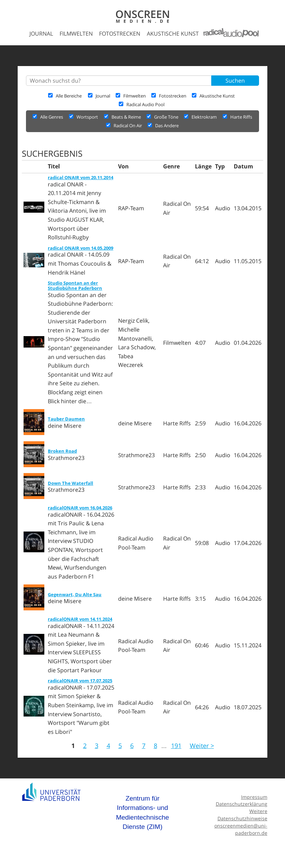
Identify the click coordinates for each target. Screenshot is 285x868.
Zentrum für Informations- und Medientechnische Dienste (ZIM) (142, 813)
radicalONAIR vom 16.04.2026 (80, 508)
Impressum (254, 797)
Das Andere (163, 126)
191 (176, 746)
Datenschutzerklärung (242, 804)
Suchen (235, 81)
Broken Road (62, 451)
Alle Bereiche (65, 96)
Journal (41, 34)
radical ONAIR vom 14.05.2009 (81, 248)
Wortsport (84, 117)
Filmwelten (76, 34)
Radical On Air (124, 126)
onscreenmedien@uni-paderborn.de (241, 829)
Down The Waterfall (70, 483)
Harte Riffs (237, 117)
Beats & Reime (123, 117)
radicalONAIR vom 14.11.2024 (80, 619)
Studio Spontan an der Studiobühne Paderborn (75, 285)
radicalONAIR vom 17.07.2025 (80, 681)
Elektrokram (201, 117)
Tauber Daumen (66, 419)
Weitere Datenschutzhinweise (242, 815)
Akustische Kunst (173, 34)
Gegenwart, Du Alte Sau (75, 594)
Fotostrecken (120, 34)
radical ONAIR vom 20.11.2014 (81, 177)
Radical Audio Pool (142, 104)
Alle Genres (48, 117)
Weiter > (202, 746)
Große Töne (163, 117)
